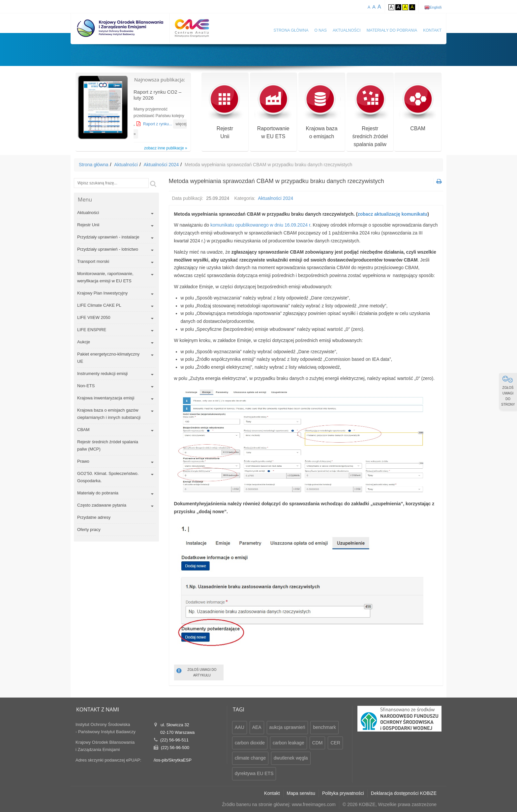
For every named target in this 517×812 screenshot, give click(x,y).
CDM (318, 743)
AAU (240, 727)
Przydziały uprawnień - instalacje (108, 237)
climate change (250, 758)
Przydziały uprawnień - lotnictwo (108, 249)
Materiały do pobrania (392, 30)
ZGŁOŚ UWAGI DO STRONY (508, 391)
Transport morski (93, 261)
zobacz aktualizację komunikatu (393, 214)
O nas (321, 30)
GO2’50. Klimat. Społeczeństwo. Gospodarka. (108, 477)
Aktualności (347, 30)
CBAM (418, 108)
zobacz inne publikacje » (166, 148)
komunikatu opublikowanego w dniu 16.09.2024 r (260, 225)
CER (335, 743)
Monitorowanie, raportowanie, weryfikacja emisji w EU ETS (105, 277)
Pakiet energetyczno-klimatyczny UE (108, 358)
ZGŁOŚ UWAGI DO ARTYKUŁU (197, 672)
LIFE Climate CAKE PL (99, 305)
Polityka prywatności (343, 793)
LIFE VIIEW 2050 (94, 317)
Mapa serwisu (301, 793)
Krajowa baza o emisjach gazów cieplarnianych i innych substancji (109, 414)
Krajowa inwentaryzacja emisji (106, 398)
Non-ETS (86, 386)
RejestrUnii (225, 112)
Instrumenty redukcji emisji (102, 374)
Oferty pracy (89, 530)
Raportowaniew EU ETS (273, 112)
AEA (257, 727)
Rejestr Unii (88, 225)
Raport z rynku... (158, 124)
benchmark (324, 727)
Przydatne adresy (94, 517)
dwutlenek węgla (291, 758)
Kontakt (432, 30)
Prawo (83, 461)
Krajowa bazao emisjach (322, 112)
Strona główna (291, 30)
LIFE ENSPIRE (92, 330)
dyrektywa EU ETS (254, 773)
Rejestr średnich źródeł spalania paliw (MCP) (108, 445)
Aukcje (84, 342)
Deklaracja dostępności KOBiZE (404, 793)
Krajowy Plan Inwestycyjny (102, 293)
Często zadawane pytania (102, 505)
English (436, 7)
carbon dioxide (250, 743)
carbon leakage (289, 743)
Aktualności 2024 (161, 165)
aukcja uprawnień (287, 727)
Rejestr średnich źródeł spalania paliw (370, 116)
